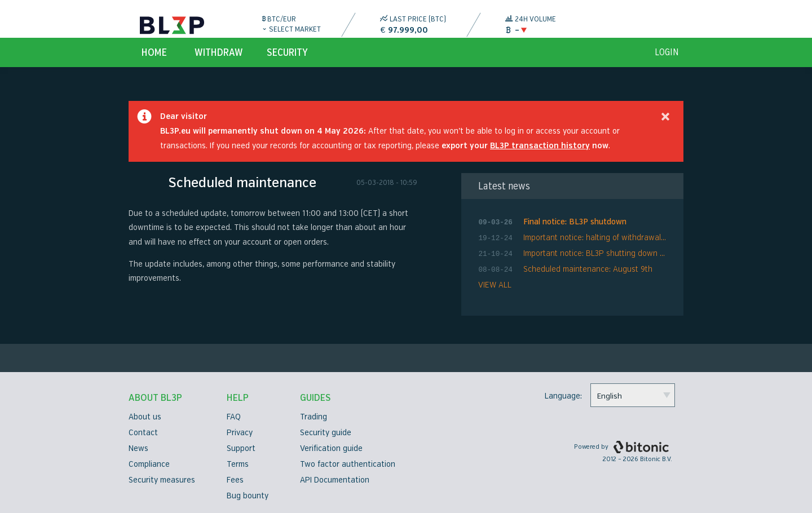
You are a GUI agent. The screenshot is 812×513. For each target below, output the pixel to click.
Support (241, 448)
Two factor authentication (348, 464)
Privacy (240, 433)
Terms (238, 464)
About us (145, 417)
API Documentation (335, 480)
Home (154, 65)
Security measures (162, 480)
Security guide (326, 433)
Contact (143, 433)
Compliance (149, 464)
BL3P (172, 25)
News (138, 448)
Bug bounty (248, 496)
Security (287, 65)
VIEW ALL (495, 293)
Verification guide (331, 448)
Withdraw (219, 65)
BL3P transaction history (540, 159)
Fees (235, 480)
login (667, 65)
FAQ (234, 417)
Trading (314, 417)
